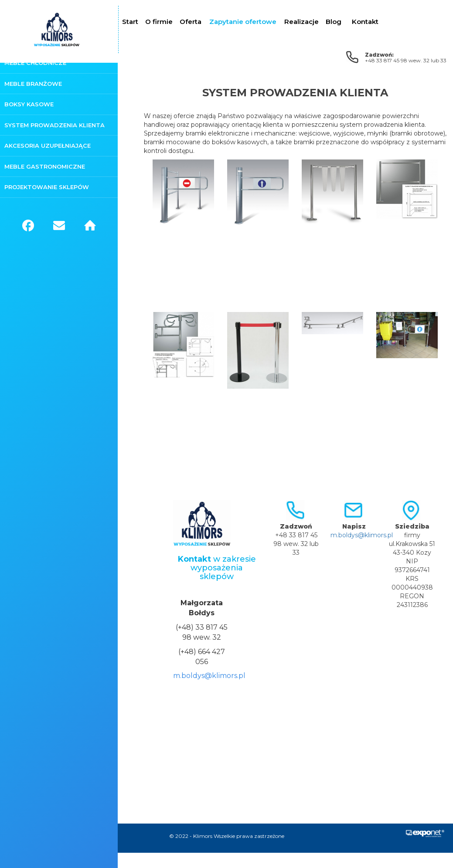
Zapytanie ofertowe (243, 22)
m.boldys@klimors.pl (209, 676)
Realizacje (301, 22)
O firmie (159, 22)
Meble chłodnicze (35, 63)
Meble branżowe (33, 84)
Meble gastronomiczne (45, 166)
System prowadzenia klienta (54, 125)
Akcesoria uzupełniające (48, 146)
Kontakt (365, 22)
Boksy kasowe (29, 104)
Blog (334, 22)
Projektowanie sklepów (47, 187)
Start (130, 22)
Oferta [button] (191, 22)
